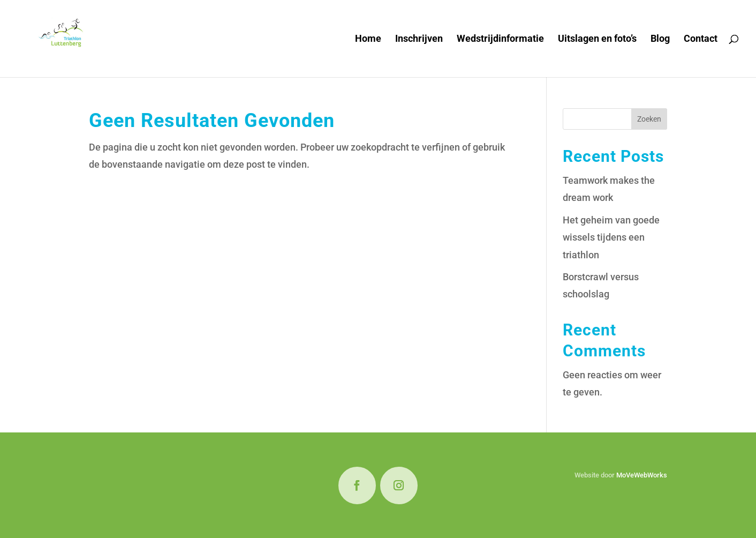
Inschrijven (419, 39)
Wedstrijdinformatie (500, 39)
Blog (660, 39)
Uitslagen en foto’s (597, 39)
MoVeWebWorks (642, 475)
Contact (701, 39)
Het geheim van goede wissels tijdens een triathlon (611, 237)
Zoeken (649, 119)
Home (368, 39)
